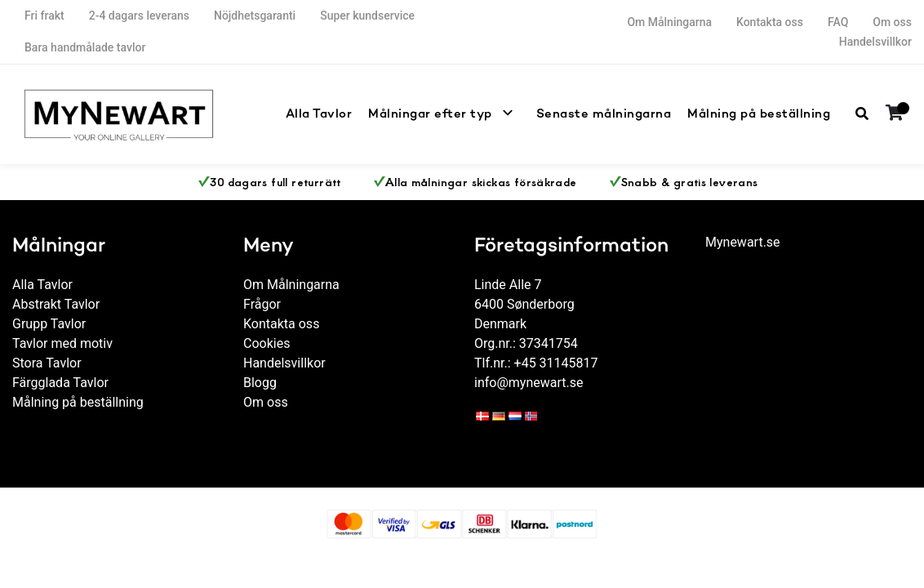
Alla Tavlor (359, 114)
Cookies (267, 343)
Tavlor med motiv (62, 343)
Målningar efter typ (461, 114)
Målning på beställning (765, 114)
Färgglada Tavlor (60, 383)
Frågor (262, 304)
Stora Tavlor (47, 363)
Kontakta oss (770, 22)
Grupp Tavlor (49, 324)
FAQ (838, 22)
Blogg (260, 383)
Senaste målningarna (621, 114)
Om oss (892, 22)
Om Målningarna (669, 22)
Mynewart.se (743, 242)
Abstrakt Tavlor (56, 304)
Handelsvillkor (875, 42)
